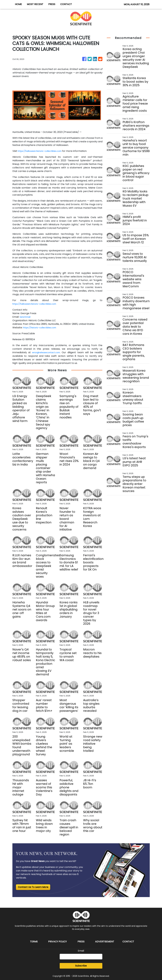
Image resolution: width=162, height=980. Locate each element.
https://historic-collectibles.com (42, 328)
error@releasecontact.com (47, 352)
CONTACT (66, 4)
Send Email (26, 317)
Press (81, 942)
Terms (34, 942)
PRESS (52, 4)
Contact (128, 942)
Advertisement (105, 942)
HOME (18, 4)
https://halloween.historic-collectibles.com (43, 151)
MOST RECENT (35, 4)
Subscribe (81, 966)
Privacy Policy (57, 942)
